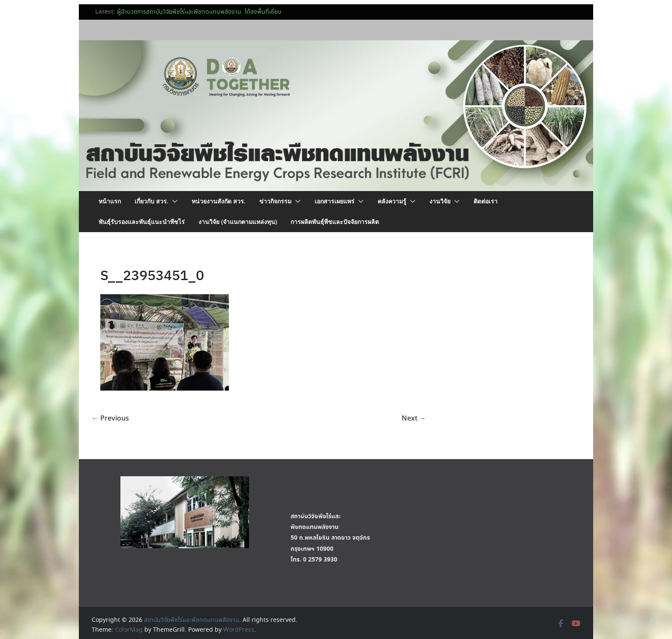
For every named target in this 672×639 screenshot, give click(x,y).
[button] (173, 201)
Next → (414, 418)
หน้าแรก (110, 201)
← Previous (110, 418)
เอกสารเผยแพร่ (334, 201)
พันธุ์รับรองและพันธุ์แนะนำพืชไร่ (142, 222)
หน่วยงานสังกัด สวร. (219, 201)
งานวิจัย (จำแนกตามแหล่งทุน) (238, 222)
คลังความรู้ (392, 201)
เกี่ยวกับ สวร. (151, 201)
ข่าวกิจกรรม (275, 201)
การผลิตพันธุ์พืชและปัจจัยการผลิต (335, 222)
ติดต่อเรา (486, 201)
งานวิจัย (440, 201)
